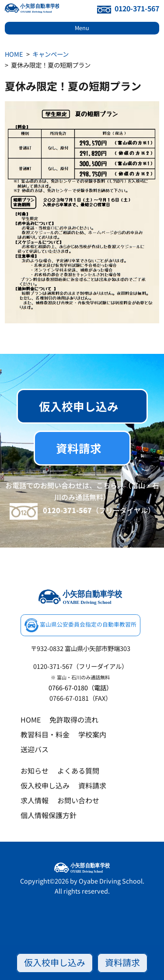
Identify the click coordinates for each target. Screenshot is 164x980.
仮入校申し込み (55, 962)
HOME (14, 54)
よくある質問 (78, 771)
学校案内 (92, 734)
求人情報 (35, 800)
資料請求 (122, 962)
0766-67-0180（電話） (80, 687)
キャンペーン (51, 54)
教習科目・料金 (45, 734)
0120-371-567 (128, 8)
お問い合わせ (78, 800)
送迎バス (35, 749)
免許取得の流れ (74, 720)
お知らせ (35, 771)
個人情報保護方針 (49, 815)
